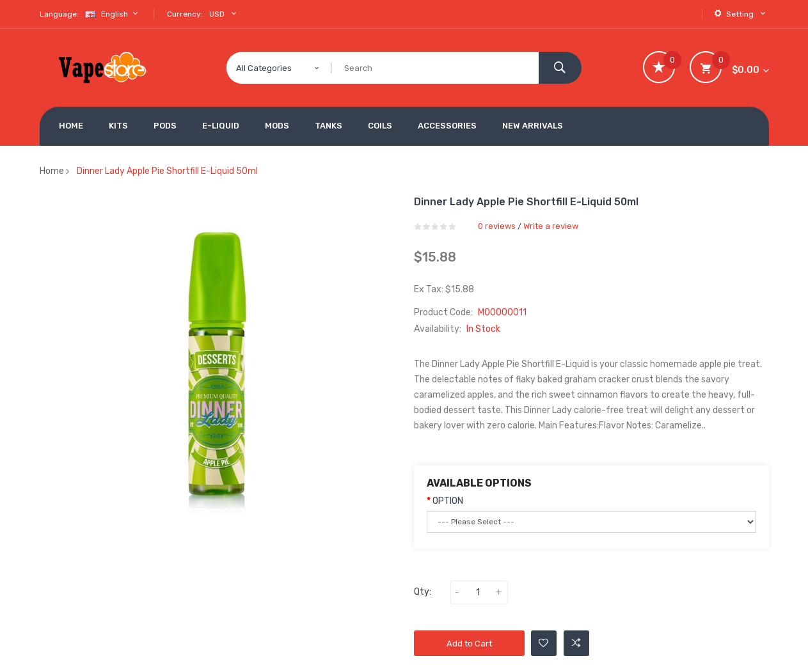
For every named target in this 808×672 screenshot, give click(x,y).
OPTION (448, 501)
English (113, 14)
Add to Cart (469, 644)
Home (52, 171)
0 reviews (497, 226)
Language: (59, 14)
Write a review (551, 226)
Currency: (185, 14)
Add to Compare (576, 643)
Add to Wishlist (543, 643)
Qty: (423, 592)
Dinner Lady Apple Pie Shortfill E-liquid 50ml (167, 171)
